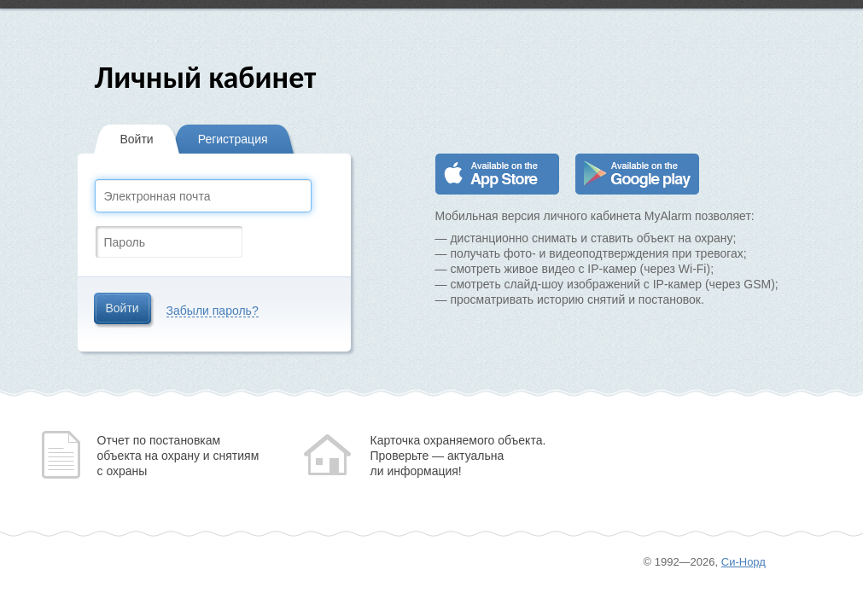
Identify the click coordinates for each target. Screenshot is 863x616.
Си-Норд (743, 562)
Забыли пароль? (213, 311)
